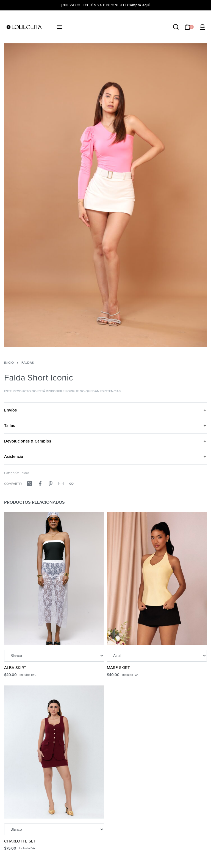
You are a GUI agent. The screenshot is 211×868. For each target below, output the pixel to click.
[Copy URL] (71, 484)
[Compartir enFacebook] (40, 484)
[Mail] (61, 484)
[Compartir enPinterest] (51, 484)
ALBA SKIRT (15, 668)
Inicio (9, 363)
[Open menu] (60, 27)
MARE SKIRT (118, 668)
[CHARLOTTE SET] (54, 752)
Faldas (28, 363)
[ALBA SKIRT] (54, 578)
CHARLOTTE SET (20, 841)
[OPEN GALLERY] (105, 195)
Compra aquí (138, 5)
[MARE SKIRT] (157, 578)
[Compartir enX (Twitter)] (30, 484)
